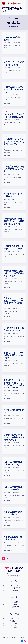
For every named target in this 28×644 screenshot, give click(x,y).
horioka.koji (8, 43)
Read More (8, 51)
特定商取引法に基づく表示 (15, 608)
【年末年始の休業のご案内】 (14, 38)
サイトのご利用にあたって (15, 601)
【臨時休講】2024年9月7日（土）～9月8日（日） (13, 89)
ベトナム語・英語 (15, 585)
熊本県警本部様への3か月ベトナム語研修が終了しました (14, 273)
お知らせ (5, 34)
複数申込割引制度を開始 (14, 411)
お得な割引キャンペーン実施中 (14, 195)
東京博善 (15, 624)
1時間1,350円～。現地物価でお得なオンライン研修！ (14, 355)
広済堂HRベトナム (15, 625)
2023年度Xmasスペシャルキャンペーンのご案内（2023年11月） (14, 142)
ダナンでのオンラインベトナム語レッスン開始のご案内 (14, 437)
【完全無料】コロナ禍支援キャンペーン (14, 329)
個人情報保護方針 (15, 606)
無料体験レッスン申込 (15, 587)
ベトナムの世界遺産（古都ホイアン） (13, 463)
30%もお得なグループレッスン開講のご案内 (14, 115)
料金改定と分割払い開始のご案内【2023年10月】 (14, 169)
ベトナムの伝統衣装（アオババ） (13, 538)
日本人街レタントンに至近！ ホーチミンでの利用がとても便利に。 (14, 302)
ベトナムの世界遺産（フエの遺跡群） (13, 488)
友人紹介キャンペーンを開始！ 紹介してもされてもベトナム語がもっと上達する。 (14, 384)
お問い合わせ (15, 591)
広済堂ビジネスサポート (15, 620)
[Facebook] (22, 641)
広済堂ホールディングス (15, 618)
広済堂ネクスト (15, 622)
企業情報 (15, 603)
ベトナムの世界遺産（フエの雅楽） (13, 513)
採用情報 (15, 605)
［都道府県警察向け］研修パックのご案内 (14, 247)
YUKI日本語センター (15, 627)
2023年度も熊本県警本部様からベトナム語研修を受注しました (14, 221)
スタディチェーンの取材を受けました (14, 63)
